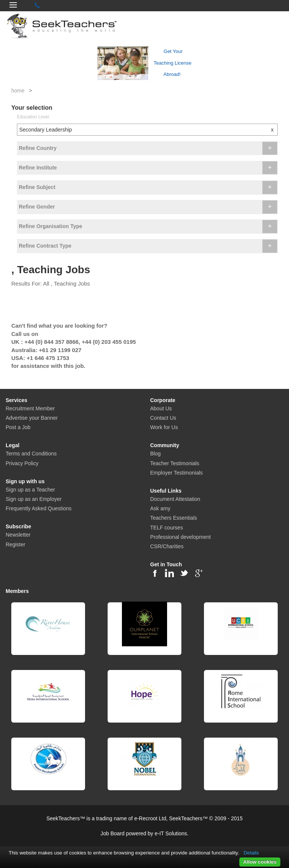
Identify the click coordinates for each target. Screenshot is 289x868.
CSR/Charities (167, 546)
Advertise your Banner (32, 418)
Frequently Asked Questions (39, 508)
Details (251, 853)
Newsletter (18, 535)
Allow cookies (260, 862)
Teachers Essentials (174, 518)
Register (15, 544)
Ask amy (160, 508)
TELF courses (167, 528)
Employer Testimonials (176, 473)
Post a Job (18, 427)
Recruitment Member (30, 408)
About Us (161, 408)
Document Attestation (175, 499)
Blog (155, 454)
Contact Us (163, 418)
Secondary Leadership (148, 130)
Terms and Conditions (31, 454)
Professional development (180, 537)
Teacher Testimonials (175, 463)
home (18, 91)
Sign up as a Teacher (30, 490)
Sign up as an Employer (34, 499)
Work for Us (164, 427)
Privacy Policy (22, 463)
